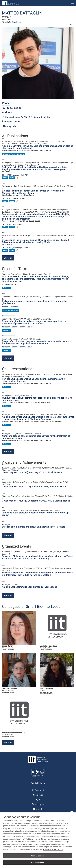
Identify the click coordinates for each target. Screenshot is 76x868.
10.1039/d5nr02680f (13, 224)
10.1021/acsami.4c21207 (15, 198)
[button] (71, 25)
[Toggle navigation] (73, 3)
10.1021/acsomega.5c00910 (16, 248)
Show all (8, 258)
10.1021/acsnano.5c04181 (15, 175)
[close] (72, 813)
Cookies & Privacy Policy (53, 849)
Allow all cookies (37, 856)
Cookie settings (37, 862)
